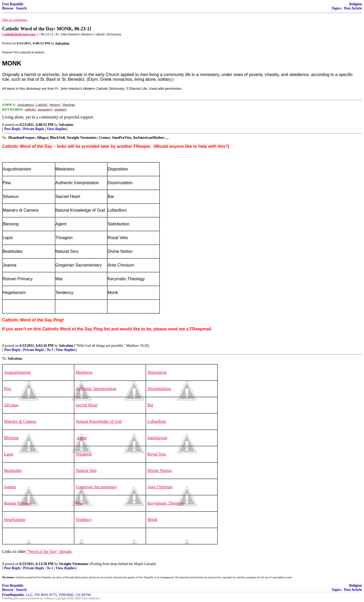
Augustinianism (17, 372)
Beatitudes (13, 470)
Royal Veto (157, 454)
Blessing (11, 438)
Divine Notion (159, 470)
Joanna (10, 487)
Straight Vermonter (74, 564)
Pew (8, 389)
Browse (8, 8)
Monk (152, 520)
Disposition (157, 372)
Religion (356, 4)
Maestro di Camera (20, 421)
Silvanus (11, 405)
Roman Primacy (18, 503)
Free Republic (13, 4)
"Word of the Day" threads (49, 551)
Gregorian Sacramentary (96, 487)
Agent (82, 438)
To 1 (50, 350)
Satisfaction (157, 438)
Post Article (353, 8)
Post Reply (12, 129)
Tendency (84, 520)
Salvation (66, 125)
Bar (150, 405)
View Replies (57, 129)
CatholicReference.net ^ (20, 34)
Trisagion (84, 454)
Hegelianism (15, 520)
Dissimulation (159, 389)
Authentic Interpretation (96, 389)
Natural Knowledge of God (99, 421)
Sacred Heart (87, 405)
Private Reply (34, 129)
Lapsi (9, 454)
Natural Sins (86, 470)
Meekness (84, 372)
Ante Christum (160, 487)
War (79, 503)
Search (21, 8)
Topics (336, 8)
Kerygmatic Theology (166, 503)
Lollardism (157, 421)
